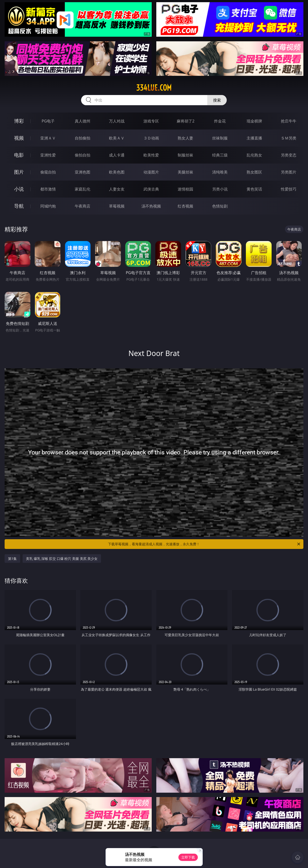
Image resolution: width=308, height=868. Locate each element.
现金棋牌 (254, 121)
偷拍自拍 (83, 155)
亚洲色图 (83, 172)
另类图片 (289, 172)
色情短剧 (220, 206)
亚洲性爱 (48, 155)
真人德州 (83, 121)
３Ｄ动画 (151, 138)
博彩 (19, 121)
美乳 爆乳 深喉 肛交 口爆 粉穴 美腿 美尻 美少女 (62, 559)
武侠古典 (151, 189)
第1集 (12, 559)
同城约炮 (48, 206)
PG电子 (48, 121)
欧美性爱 (151, 155)
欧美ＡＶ (117, 138)
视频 (19, 138)
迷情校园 (185, 189)
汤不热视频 (151, 206)
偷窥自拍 (48, 172)
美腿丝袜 (185, 172)
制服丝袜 (185, 155)
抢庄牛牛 (289, 121)
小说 (19, 189)
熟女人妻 (185, 138)
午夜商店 (83, 206)
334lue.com (154, 88)
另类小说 (220, 189)
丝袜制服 (220, 138)
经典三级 (220, 155)
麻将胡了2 (186, 121)
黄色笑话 (254, 189)
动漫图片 (151, 172)
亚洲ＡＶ (48, 138)
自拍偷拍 (83, 138)
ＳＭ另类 (289, 138)
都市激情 (48, 189)
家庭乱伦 (83, 189)
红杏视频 (185, 206)
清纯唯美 (220, 172)
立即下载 (188, 857)
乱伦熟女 (254, 155)
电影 (19, 155)
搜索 (217, 100)
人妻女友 (117, 189)
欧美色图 (117, 172)
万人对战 (117, 121)
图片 (19, 172)
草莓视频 (117, 206)
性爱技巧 (289, 189)
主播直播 (254, 138)
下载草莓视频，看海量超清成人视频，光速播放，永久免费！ (204, 544)
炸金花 (220, 121)
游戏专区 (151, 121)
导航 (19, 206)
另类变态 (289, 155)
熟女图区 (254, 172)
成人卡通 (117, 155)
